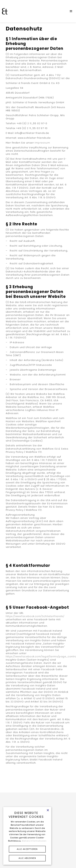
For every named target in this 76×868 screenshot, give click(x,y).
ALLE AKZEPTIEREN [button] (27, 849)
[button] (71, 11)
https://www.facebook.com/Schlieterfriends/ (35, 616)
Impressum (42, 143)
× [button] (48, 810)
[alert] (27, 836)
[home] (4, 11)
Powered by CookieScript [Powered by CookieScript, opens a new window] (27, 862)
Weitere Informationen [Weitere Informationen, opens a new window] (34, 841)
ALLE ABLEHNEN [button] (27, 858)
